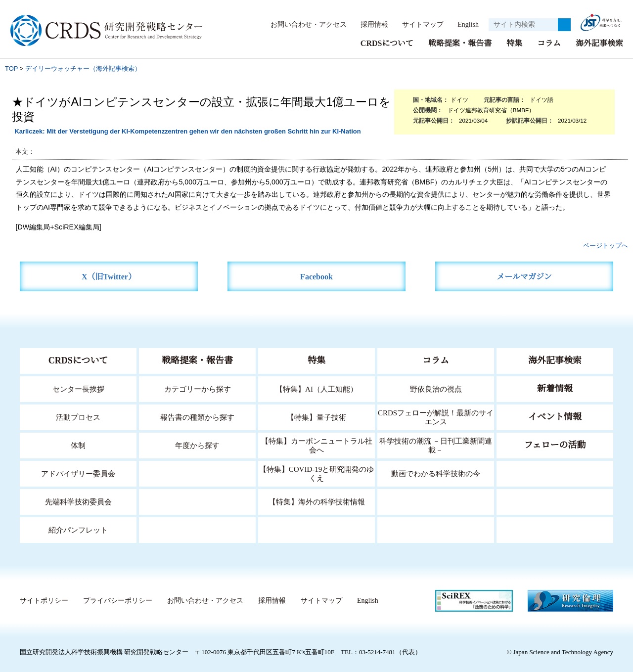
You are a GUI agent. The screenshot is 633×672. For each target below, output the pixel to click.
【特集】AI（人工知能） (317, 388)
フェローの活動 (555, 445)
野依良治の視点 (436, 388)
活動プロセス (78, 417)
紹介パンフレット (78, 529)
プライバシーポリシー (117, 600)
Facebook (317, 276)
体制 (78, 445)
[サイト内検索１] (523, 25)
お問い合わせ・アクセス (304, 24)
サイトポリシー (44, 600)
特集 (514, 43)
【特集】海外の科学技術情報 (317, 501)
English (465, 24)
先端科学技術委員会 (78, 501)
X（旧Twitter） (109, 276)
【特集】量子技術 (316, 417)
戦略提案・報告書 (460, 43)
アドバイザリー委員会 (78, 473)
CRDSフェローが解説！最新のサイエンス (436, 417)
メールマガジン (524, 276)
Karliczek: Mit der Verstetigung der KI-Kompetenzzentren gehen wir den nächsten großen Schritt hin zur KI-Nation (187, 131)
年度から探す (197, 445)
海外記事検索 (599, 43)
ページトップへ (606, 245)
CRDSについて (386, 43)
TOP (11, 68)
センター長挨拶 (78, 388)
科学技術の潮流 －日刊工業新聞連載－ (436, 445)
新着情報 (555, 388)
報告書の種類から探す (197, 417)
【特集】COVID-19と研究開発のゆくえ (316, 473)
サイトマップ (417, 24)
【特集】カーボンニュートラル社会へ (317, 445)
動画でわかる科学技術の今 (436, 473)
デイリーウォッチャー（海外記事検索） (83, 68)
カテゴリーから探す (197, 388)
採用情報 (369, 24)
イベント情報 (555, 416)
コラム (549, 43)
